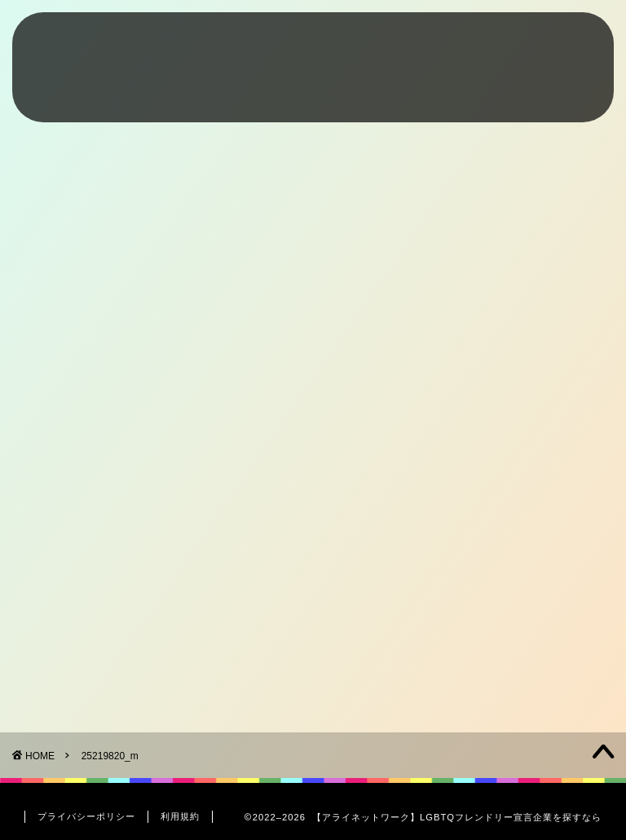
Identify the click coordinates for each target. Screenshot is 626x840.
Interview (475, 46)
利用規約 (180, 816)
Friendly (393, 46)
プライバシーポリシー (86, 816)
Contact (558, 46)
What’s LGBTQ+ (289, 46)
